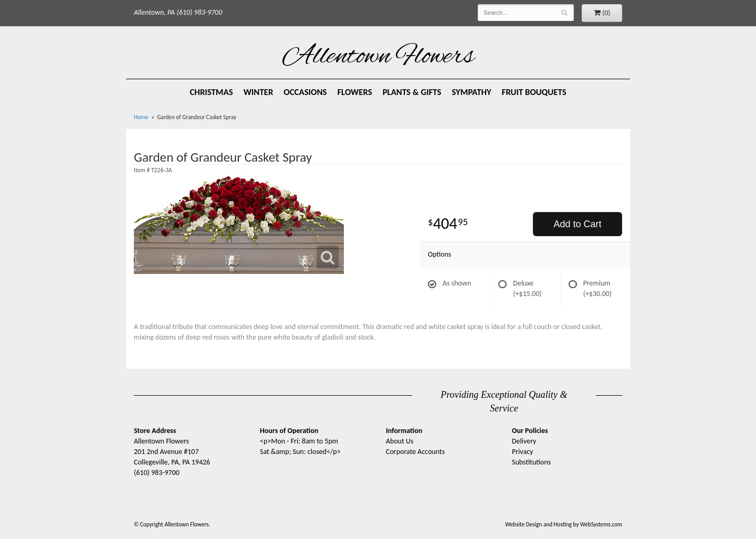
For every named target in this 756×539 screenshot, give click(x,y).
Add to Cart (577, 224)
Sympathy (472, 92)
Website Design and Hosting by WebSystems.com (564, 524)
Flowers (354, 92)
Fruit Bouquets (534, 92)
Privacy (522, 452)
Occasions (305, 92)
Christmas (211, 92)
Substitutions (531, 462)
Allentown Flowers (378, 57)
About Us (400, 441)
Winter (259, 92)
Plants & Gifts (412, 92)
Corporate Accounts (415, 452)
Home (141, 117)
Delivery (524, 441)
